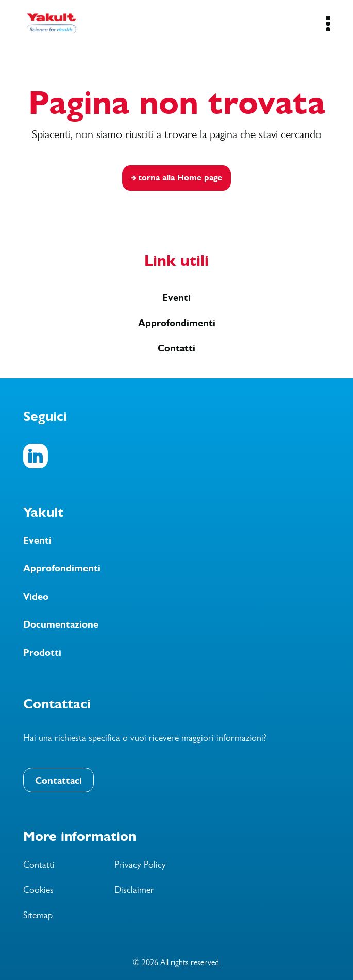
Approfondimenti (177, 323)
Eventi (176, 298)
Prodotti (42, 653)
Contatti (176, 348)
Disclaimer (134, 890)
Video (36, 597)
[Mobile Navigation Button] (328, 24)
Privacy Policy (140, 865)
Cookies (38, 890)
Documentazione (61, 624)
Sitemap (38, 915)
